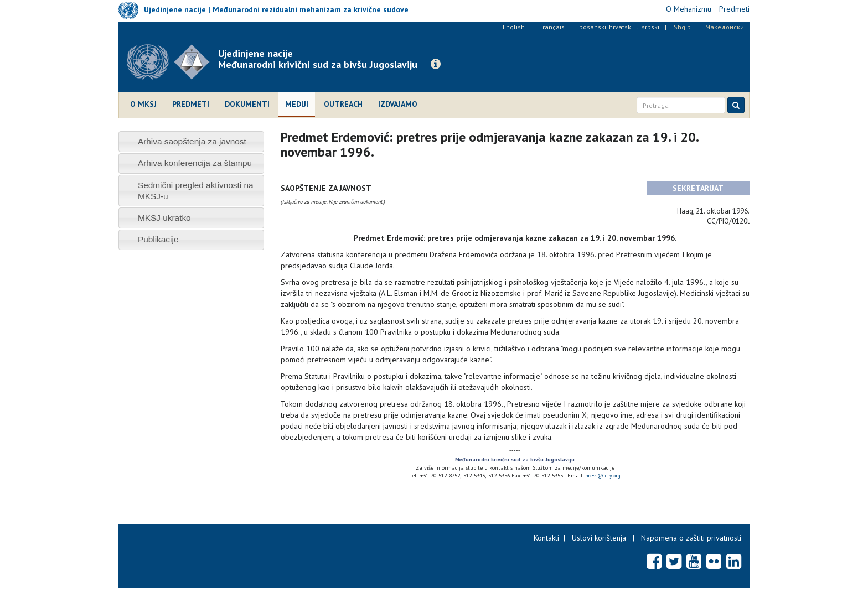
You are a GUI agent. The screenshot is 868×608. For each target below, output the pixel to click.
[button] (436, 64)
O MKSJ (143, 104)
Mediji (297, 104)
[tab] (191, 141)
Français (552, 27)
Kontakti (546, 538)
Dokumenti (247, 104)
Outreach (343, 104)
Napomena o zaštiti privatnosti (691, 538)
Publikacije (158, 239)
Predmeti (191, 104)
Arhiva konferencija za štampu (195, 163)
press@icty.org (603, 476)
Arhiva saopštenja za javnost (192, 141)
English (514, 27)
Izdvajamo (398, 104)
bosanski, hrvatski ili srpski (619, 27)
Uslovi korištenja (599, 538)
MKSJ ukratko (164, 218)
